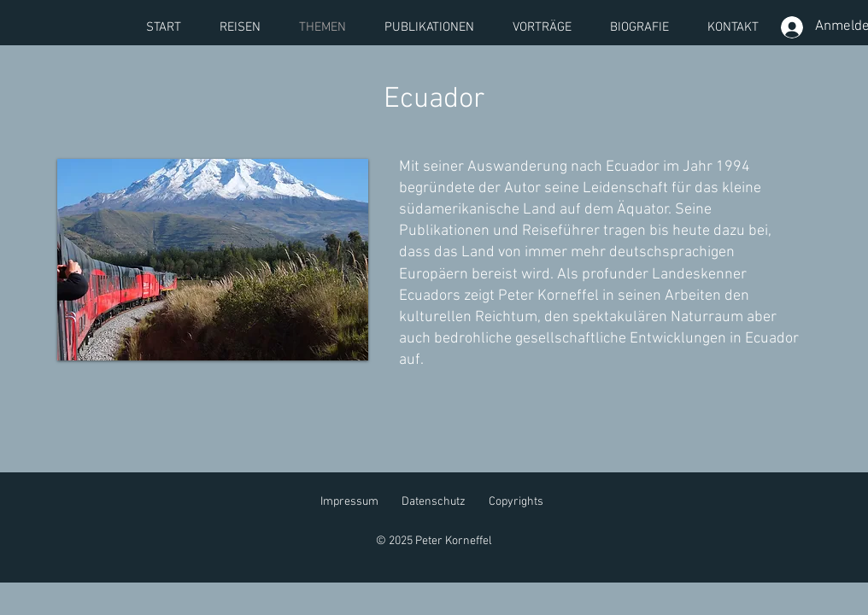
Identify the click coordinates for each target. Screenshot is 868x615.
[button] (213, 260)
